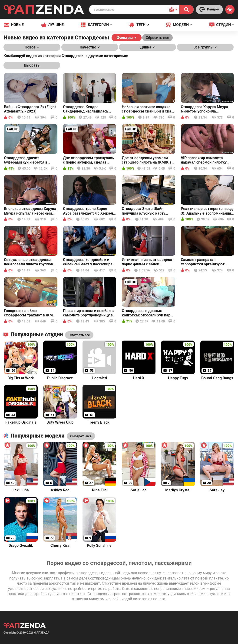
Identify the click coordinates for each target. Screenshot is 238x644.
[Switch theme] (230, 10)
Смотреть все (81, 436)
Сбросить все (157, 38)
